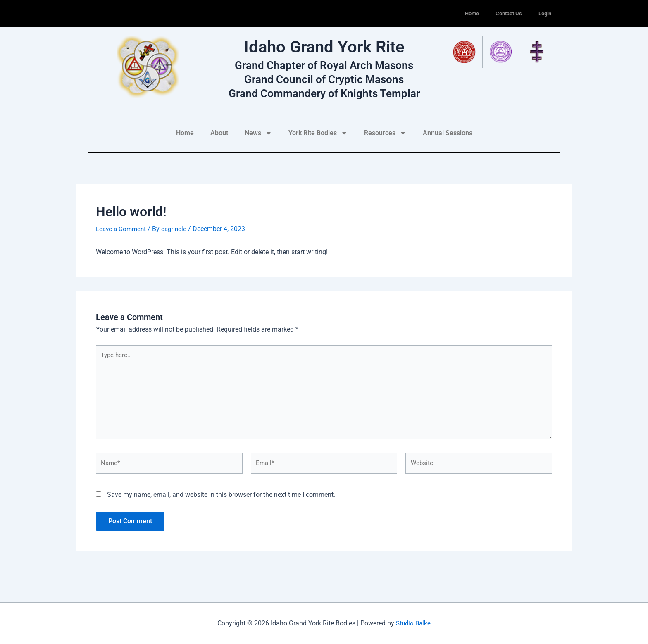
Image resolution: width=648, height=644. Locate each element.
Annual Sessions (448, 133)
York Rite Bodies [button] (318, 133)
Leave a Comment (122, 229)
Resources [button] (385, 133)
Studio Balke (413, 623)
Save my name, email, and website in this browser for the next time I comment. (221, 500)
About (219, 133)
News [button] (258, 133)
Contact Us (509, 13)
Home (472, 13)
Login (545, 13)
